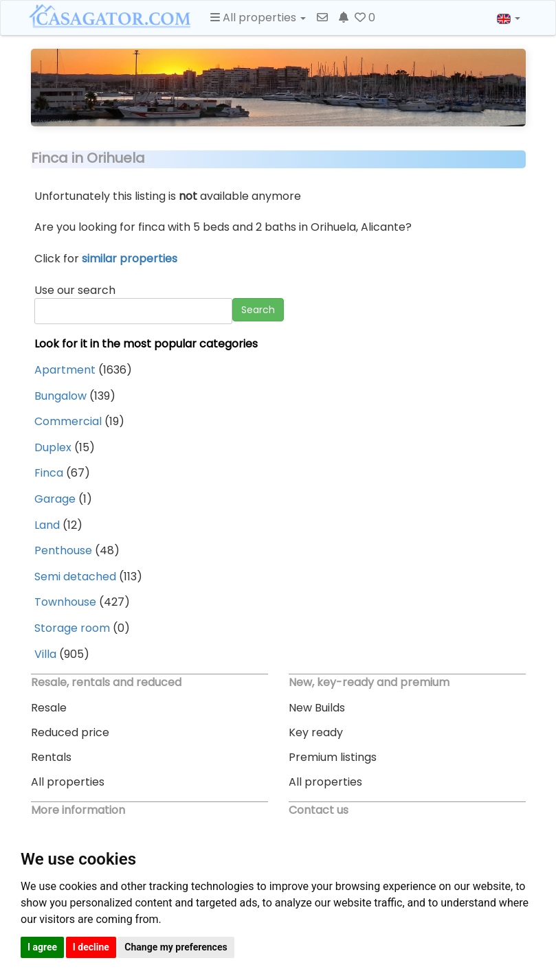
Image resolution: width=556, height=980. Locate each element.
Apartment (65, 370)
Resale (49, 708)
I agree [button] (42, 947)
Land (47, 525)
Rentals (51, 757)
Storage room (72, 628)
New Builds (317, 708)
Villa (45, 654)
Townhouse (65, 602)
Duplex (53, 447)
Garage (55, 499)
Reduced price (70, 732)
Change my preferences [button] (176, 947)
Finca (49, 473)
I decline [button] (91, 947)
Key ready (316, 732)
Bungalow (60, 396)
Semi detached (75, 577)
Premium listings (333, 757)
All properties (68, 782)
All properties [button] (258, 18)
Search (258, 310)
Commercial (68, 421)
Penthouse (63, 550)
